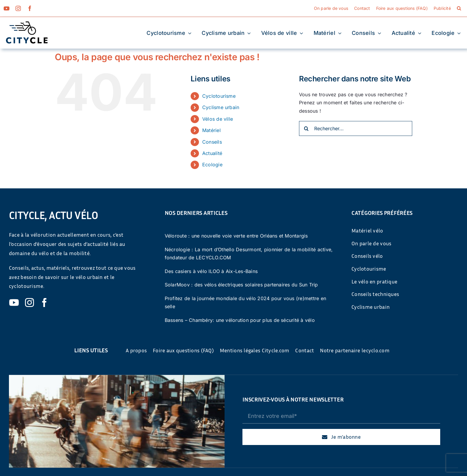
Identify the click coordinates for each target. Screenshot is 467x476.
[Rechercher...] (356, 128)
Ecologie (212, 165)
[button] (459, 8)
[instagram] (18, 8)
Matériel (211, 130)
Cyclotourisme (219, 96)
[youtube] (7, 8)
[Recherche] (306, 128)
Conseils (212, 142)
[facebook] (30, 8)
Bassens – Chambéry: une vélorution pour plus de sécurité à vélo (240, 320)
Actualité (212, 153)
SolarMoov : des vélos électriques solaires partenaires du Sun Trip (241, 285)
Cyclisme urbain (221, 107)
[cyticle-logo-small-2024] (27, 24)
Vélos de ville (218, 119)
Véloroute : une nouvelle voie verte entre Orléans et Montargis (236, 236)
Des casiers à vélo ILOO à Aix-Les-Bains (211, 271)
